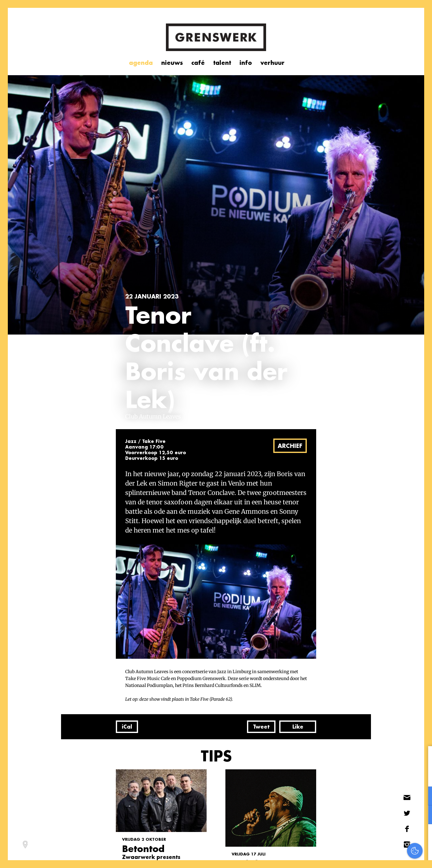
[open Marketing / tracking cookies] (422, 815)
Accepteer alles (379, 838)
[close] (422, 757)
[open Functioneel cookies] (422, 797)
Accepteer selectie (379, 856)
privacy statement (401, 775)
